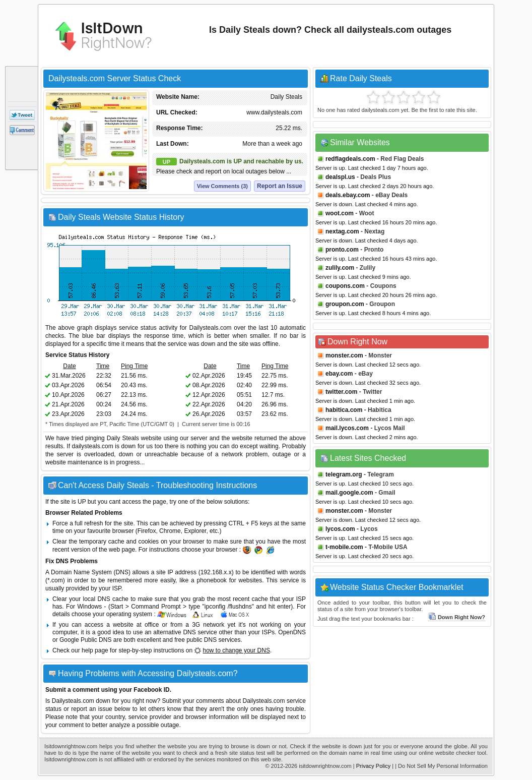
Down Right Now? (457, 617)
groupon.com (345, 304)
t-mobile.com (344, 547)
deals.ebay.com (348, 195)
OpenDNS (292, 632)
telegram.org (344, 474)
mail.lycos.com (347, 428)
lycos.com (340, 529)
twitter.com (341, 392)
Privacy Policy (373, 766)
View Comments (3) (222, 186)
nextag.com (342, 231)
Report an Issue (280, 186)
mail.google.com (349, 493)
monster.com (344, 355)
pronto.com (342, 250)
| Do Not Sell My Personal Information (441, 766)
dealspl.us (340, 177)
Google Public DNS (85, 640)
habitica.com (344, 410)
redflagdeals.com (350, 159)
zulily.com (340, 268)
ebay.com (339, 374)
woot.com (340, 213)
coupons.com (345, 286)
